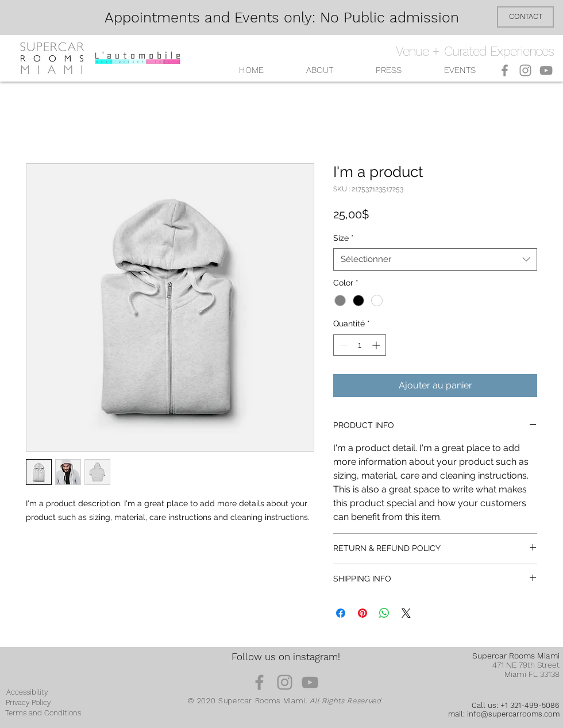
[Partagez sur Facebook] (341, 613)
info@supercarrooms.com (513, 714)
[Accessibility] (27, 692)
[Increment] (377, 345)
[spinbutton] (360, 345)
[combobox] (435, 259)
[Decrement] (342, 345)
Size (344, 238)
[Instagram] (525, 70)
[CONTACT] (525, 17)
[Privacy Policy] (28, 703)
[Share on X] (406, 613)
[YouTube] (546, 70)
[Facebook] (505, 70)
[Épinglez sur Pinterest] (363, 613)
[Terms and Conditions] (43, 713)
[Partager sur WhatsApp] (384, 613)
